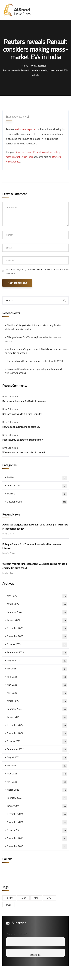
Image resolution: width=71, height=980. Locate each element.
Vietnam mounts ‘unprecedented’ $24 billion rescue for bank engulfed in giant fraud (36, 351)
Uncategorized (39, 66)
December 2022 (37, 725)
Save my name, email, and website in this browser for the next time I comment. (37, 271)
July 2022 (37, 766)
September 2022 (37, 749)
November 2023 (37, 636)
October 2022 (37, 741)
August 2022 (37, 757)
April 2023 (37, 693)
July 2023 (37, 669)
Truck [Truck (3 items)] (9, 905)
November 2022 (37, 733)
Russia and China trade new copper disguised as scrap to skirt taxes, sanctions (34, 371)
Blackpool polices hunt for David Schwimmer (24, 401)
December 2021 (37, 814)
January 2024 (37, 620)
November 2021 (37, 822)
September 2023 (37, 652)
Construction (37, 486)
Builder (37, 477)
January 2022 (37, 806)
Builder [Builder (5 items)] (9, 898)
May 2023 (37, 685)
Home (25, 66)
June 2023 (37, 677)
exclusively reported (26, 129)
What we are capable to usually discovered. (24, 453)
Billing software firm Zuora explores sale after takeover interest (33, 339)
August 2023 (37, 661)
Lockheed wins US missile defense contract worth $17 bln (35, 361)
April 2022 (37, 782)
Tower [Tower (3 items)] (49, 898)
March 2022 (37, 790)
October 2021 (37, 830)
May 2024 (37, 596)
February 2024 (37, 612)
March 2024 (37, 604)
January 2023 (37, 717)
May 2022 (37, 774)
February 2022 (37, 798)
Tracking (37, 494)
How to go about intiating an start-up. (21, 427)
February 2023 (37, 709)
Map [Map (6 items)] (36, 898)
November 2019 (37, 838)
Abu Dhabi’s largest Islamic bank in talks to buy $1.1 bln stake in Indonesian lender (33, 327)
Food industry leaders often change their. (23, 440)
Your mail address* (17, 934)
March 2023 (37, 701)
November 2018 (37, 846)
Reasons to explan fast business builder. (22, 414)
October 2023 (37, 644)
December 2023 (37, 628)
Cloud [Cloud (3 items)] (23, 898)
